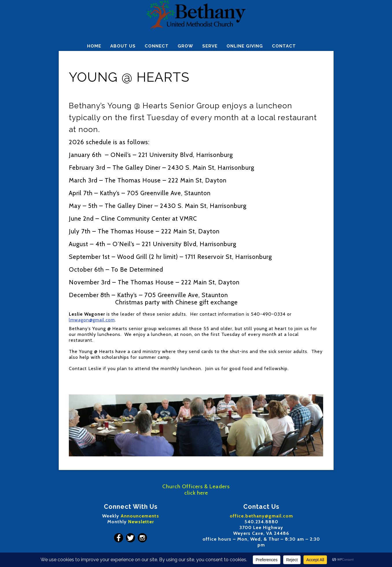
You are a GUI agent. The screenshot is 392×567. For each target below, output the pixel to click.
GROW (185, 46)
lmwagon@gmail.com (92, 320)
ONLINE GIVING (245, 46)
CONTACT (284, 46)
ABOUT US (123, 46)
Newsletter (141, 522)
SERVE (210, 46)
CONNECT (157, 46)
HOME (94, 46)
